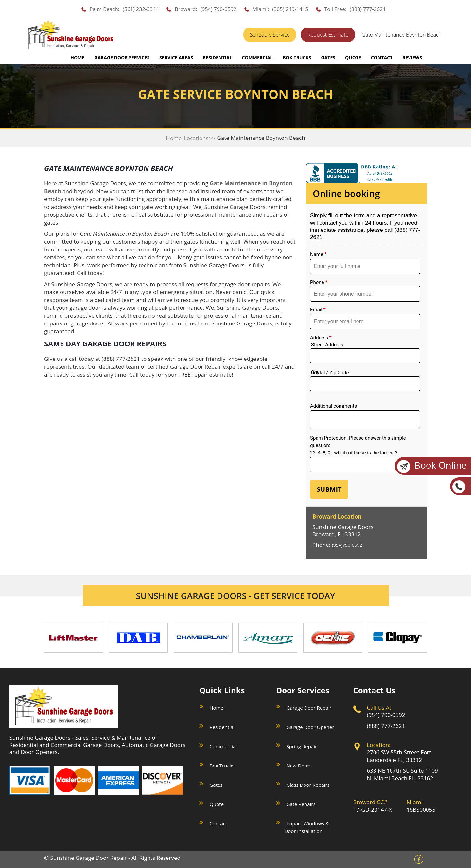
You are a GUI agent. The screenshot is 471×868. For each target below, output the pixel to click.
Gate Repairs (301, 804)
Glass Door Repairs (308, 785)
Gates (216, 785)
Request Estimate (328, 35)
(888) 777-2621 (368, 9)
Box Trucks (222, 766)
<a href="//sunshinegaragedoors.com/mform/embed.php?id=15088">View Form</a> (366, 356)
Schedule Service (270, 35)
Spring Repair (302, 746)
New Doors (299, 766)
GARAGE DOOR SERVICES (122, 57)
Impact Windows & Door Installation (307, 827)
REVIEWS (412, 57)
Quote (217, 804)
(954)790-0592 (347, 545)
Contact (218, 823)
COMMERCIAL (257, 57)
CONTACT (382, 57)
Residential (222, 727)
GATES (328, 57)
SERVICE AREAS (176, 57)
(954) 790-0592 (218, 9)
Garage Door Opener (310, 727)
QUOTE (353, 57)
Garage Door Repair (309, 708)
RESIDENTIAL (217, 57)
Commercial (223, 746)
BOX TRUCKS (297, 57)
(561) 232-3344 (141, 9)
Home (77, 57)
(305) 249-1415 (290, 9)
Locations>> (199, 138)
